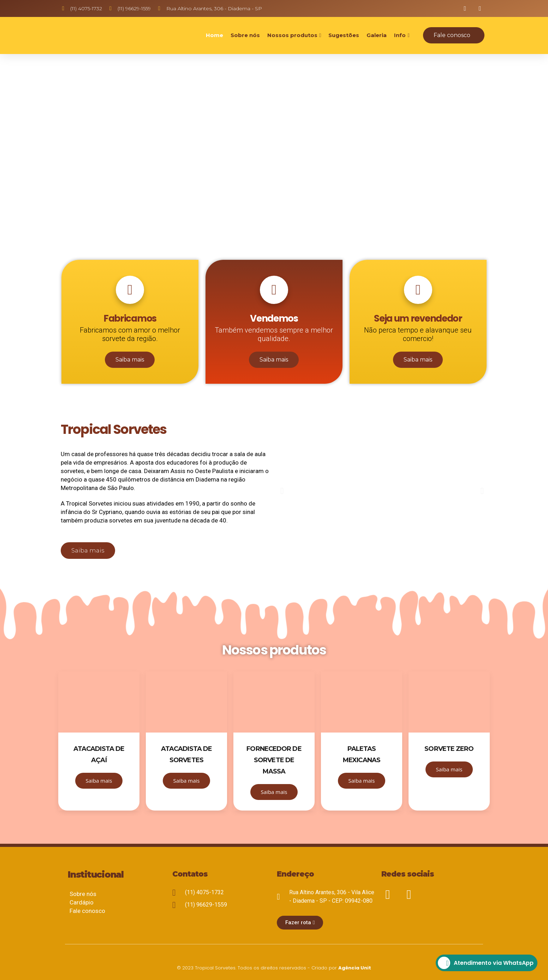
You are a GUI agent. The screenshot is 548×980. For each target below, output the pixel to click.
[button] (454, 35)
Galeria (377, 35)
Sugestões (344, 35)
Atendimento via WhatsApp (486, 963)
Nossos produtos (292, 35)
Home (215, 35)
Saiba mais (130, 360)
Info (400, 35)
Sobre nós (245, 35)
